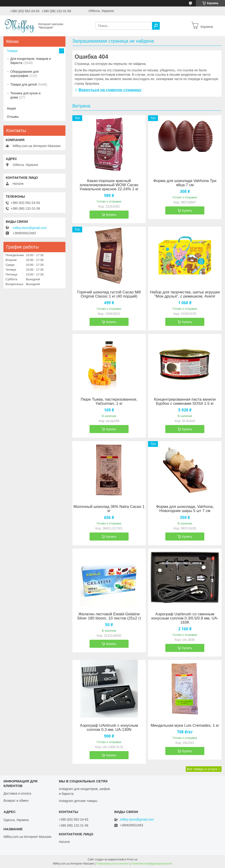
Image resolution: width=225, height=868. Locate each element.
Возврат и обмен (16, 801)
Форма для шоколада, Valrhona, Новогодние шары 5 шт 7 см (185, 509)
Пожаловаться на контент (113, 864)
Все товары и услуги (202, 769)
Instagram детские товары (78, 801)
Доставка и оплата (17, 793)
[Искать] (156, 26)
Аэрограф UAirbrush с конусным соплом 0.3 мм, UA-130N (109, 728)
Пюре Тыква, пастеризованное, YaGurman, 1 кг (109, 402)
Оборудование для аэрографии (24, 74)
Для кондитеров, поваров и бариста (31, 61)
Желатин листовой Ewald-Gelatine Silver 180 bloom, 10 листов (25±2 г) (109, 616)
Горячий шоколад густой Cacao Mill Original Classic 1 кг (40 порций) (109, 294)
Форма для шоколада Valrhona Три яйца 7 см (185, 183)
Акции (11, 108)
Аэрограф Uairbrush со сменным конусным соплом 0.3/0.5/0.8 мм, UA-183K (185, 618)
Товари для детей (24, 84)
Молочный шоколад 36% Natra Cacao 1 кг (109, 509)
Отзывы (13, 117)
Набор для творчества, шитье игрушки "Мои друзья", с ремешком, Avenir (185, 294)
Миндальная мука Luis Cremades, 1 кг (185, 726)
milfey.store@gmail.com (30, 228)
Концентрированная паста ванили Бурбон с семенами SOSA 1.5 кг (185, 402)
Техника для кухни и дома (25, 95)
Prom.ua (132, 859)
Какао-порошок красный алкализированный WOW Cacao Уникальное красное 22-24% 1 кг (109, 185)
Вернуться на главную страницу (110, 90)
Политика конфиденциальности (152, 864)
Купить (111, 215)
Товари (12, 51)
